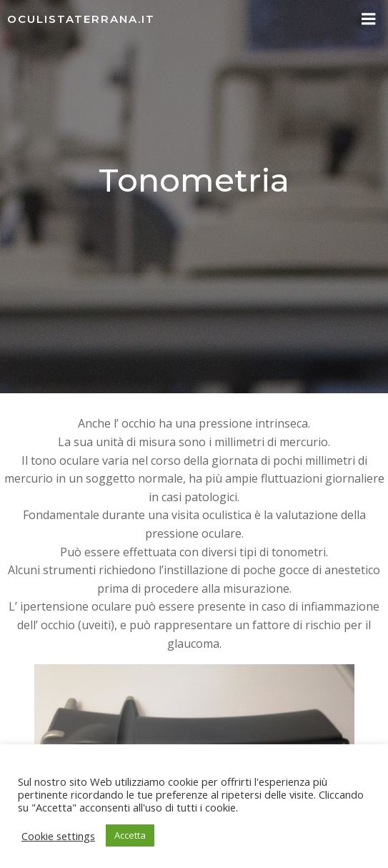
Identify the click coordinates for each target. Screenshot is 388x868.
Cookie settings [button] (58, 836)
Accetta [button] (130, 835)
